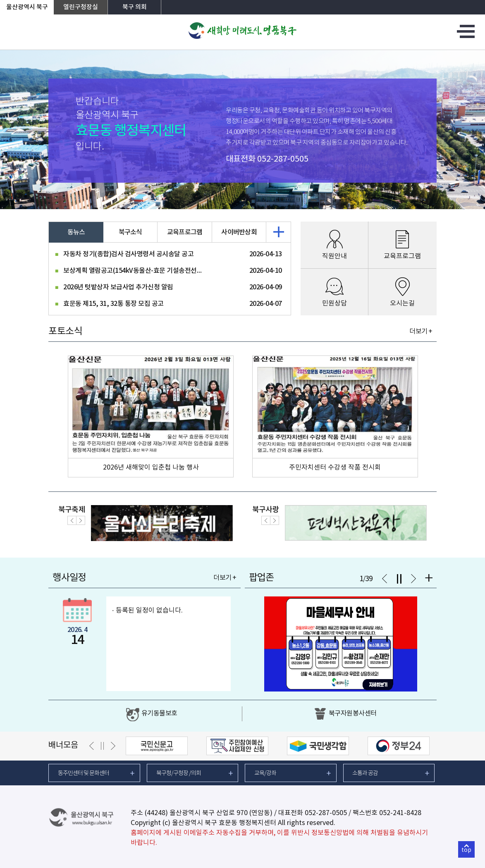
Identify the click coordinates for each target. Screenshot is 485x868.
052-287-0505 (283, 159)
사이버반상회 (239, 232)
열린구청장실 (81, 7)
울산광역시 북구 (27, 7)
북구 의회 (135, 7)
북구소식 (130, 232)
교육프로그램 (185, 232)
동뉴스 (76, 232)
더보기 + (421, 331)
